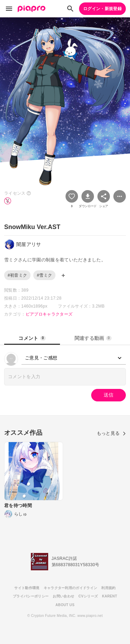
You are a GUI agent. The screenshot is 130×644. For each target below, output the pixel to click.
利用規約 (108, 588)
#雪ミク (44, 275)
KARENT (110, 596)
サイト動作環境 (27, 588)
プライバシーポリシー (31, 596)
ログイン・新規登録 (102, 9)
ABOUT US (65, 605)
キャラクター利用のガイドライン (71, 588)
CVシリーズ (88, 596)
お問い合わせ (63, 596)
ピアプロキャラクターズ (49, 314)
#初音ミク (17, 275)
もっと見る (111, 433)
